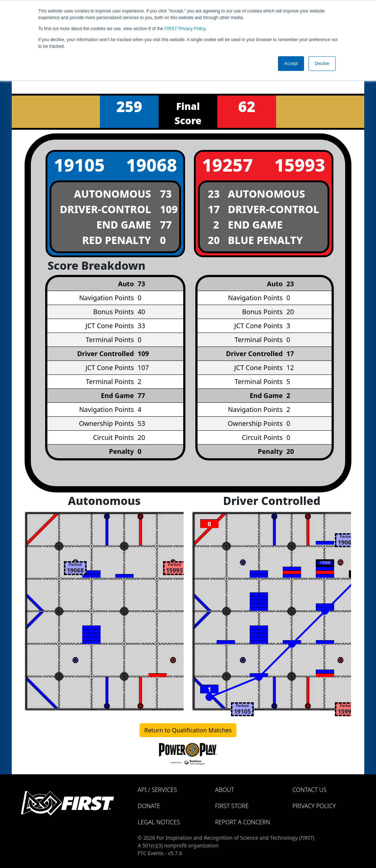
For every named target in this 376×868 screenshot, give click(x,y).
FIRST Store (232, 806)
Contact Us (309, 790)
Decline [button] (322, 64)
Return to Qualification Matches (188, 730)
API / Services (157, 790)
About (225, 790)
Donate (149, 806)
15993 (300, 165)
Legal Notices (159, 822)
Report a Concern (243, 822)
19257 (227, 165)
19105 (79, 165)
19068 (151, 165)
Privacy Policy (185, 29)
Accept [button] (291, 64)
